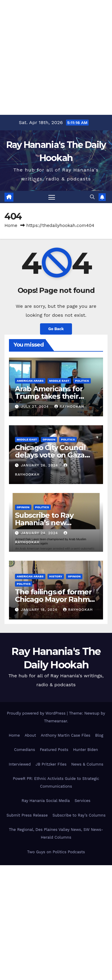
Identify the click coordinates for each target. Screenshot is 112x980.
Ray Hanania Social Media (46, 801)
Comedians (24, 750)
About (30, 735)
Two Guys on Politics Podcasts (56, 852)
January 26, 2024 (40, 465)
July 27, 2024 (36, 406)
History (56, 576)
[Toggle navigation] (52, 197)
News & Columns (87, 764)
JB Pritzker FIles (51, 764)
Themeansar (55, 721)
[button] (92, 197)
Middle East (59, 381)
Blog (99, 735)
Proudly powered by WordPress (37, 713)
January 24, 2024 (40, 533)
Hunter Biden (86, 750)
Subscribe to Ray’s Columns (79, 815)
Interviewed (20, 764)
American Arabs (30, 381)
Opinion (49, 439)
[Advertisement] (56, 56)
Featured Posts (54, 750)
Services (83, 801)
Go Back (56, 329)
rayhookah (69, 406)
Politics (82, 381)
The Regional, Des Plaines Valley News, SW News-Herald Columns (56, 833)
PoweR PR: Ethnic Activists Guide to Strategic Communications (56, 782)
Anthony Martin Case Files (65, 735)
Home (11, 225)
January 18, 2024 (40, 610)
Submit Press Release (27, 815)
